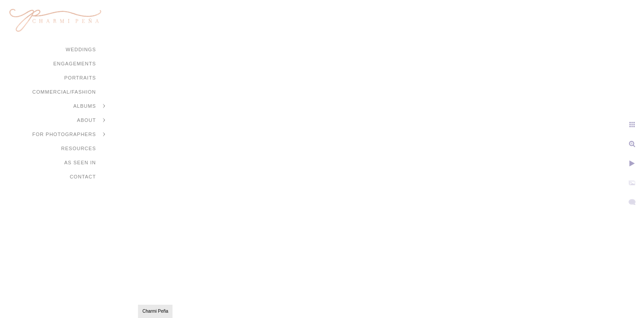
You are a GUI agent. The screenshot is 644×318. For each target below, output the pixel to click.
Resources (79, 148)
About (86, 120)
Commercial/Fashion (64, 92)
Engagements (75, 64)
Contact (83, 177)
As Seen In (80, 163)
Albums (85, 106)
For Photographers (64, 134)
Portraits (80, 78)
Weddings (81, 49)
